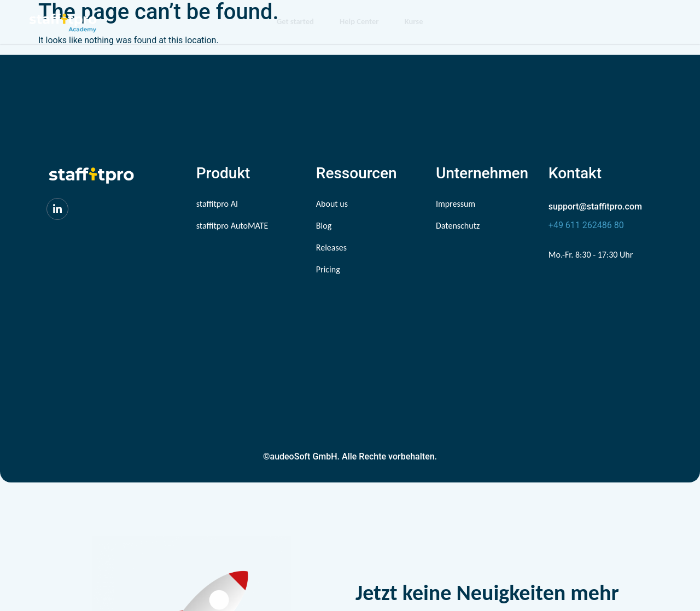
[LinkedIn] (57, 209)
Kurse (415, 22)
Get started (291, 22)
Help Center (357, 22)
